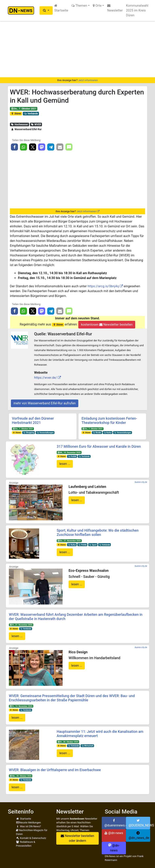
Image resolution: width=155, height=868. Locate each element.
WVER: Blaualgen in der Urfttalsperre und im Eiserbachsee (55, 770)
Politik (72, 456)
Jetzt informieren (88, 80)
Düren (16, 114)
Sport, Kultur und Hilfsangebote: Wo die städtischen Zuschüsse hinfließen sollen (98, 533)
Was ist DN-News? (28, 826)
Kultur (108, 432)
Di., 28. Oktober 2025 (68, 742)
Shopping (29, 432)
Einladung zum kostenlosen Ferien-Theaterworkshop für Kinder (109, 421)
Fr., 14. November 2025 (21, 706)
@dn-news (114, 833)
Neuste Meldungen (28, 823)
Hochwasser (19, 124)
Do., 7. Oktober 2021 (24, 109)
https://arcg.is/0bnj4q (103, 286)
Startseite (61, 8)
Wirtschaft (87, 746)
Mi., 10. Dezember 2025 (69, 452)
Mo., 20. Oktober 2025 (21, 776)
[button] (46, 10)
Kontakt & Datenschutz (31, 838)
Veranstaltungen (45, 432)
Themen (79, 6)
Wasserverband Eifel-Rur (26, 129)
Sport (93, 545)
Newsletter (115, 8)
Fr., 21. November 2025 (21, 625)
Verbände (31, 114)
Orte (97, 6)
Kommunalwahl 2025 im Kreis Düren (137, 10)
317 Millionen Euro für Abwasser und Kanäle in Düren (99, 447)
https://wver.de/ (46, 378)
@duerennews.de (115, 823)
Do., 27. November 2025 (69, 541)
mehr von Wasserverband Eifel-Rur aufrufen (45, 403)
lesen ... (65, 464)
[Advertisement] (77, 49)
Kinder (97, 432)
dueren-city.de (141, 482)
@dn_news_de (139, 836)
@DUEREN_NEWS (139, 823)
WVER (36, 124)
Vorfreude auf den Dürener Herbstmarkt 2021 (33, 421)
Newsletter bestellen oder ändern (77, 838)
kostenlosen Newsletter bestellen (107, 325)
